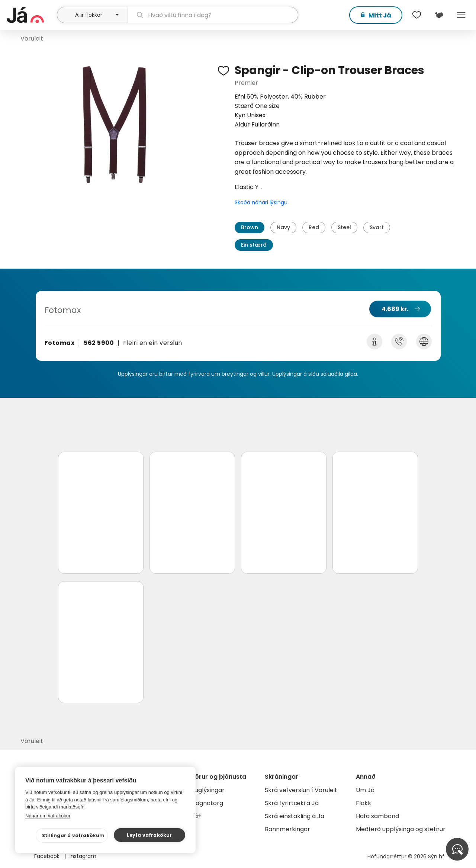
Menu (461, 15)
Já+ (196, 816)
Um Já (365, 790)
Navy (283, 227)
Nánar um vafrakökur (48, 816)
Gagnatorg (207, 803)
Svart (377, 227)
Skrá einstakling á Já (295, 816)
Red (314, 227)
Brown (250, 227)
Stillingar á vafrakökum (73, 835)
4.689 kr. (395, 309)
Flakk (364, 803)
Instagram (83, 856)
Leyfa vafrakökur (149, 835)
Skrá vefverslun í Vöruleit (301, 790)
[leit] (213, 15)
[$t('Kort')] (439, 15)
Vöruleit (32, 39)
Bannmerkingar (287, 829)
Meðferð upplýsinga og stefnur (401, 829)
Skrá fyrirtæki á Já (292, 803)
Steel (344, 227)
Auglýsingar (208, 790)
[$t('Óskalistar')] (416, 15)
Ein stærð (254, 245)
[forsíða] (31, 15)
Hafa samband (377, 816)
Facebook (48, 856)
